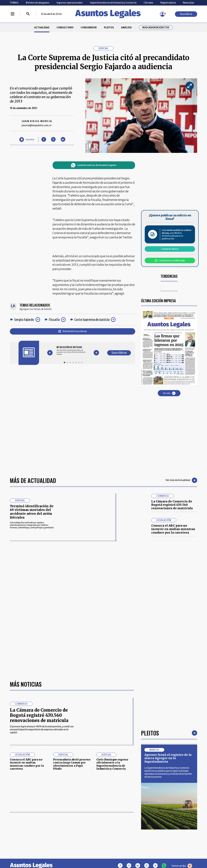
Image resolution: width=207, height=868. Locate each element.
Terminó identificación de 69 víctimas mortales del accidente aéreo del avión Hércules (32, 512)
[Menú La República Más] (13, 14)
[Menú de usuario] (162, 14)
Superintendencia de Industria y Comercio (113, 3)
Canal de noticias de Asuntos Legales (94, 165)
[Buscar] (28, 14)
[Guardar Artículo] (27, 140)
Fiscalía (54, 320)
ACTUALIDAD (42, 28)
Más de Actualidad (33, 480)
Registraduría (168, 3)
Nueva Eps (189, 3)
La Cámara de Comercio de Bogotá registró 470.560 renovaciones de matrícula (172, 505)
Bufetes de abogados (38, 3)
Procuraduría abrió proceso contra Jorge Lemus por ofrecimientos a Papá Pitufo (72, 764)
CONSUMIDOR (89, 28)
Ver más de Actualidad (181, 480)
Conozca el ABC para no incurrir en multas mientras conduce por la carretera (173, 529)
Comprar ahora (170, 249)
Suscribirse (186, 14)
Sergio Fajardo (24, 320)
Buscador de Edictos (156, 28)
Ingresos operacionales (70, 3)
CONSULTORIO (65, 28)
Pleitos (150, 733)
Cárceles (148, 3)
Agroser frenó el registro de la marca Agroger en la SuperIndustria (168, 758)
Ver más (169, 393)
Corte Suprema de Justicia (92, 320)
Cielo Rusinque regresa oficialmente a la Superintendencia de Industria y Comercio (112, 764)
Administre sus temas (73, 331)
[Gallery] (73, 351)
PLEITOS (109, 28)
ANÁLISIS (126, 28)
